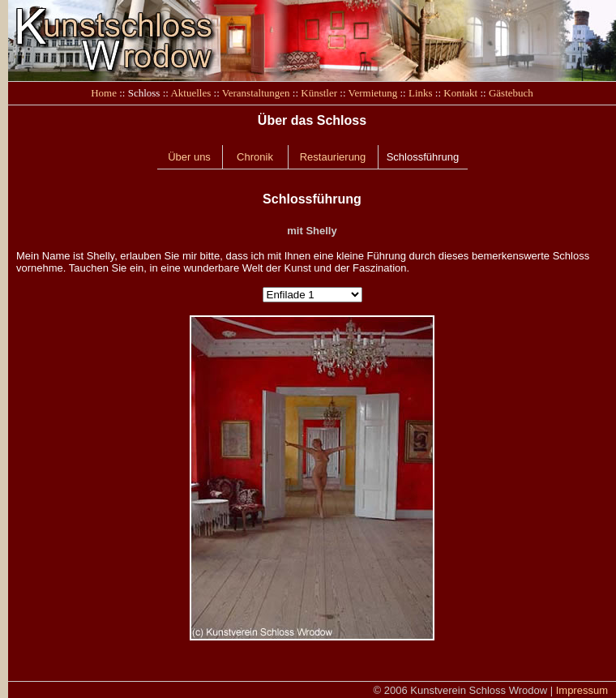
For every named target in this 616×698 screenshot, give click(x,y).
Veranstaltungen (256, 93)
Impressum (582, 690)
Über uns (189, 157)
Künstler (319, 93)
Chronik (255, 157)
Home (104, 93)
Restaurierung (333, 157)
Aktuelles (190, 93)
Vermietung (373, 93)
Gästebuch (511, 93)
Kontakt (460, 93)
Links (421, 93)
